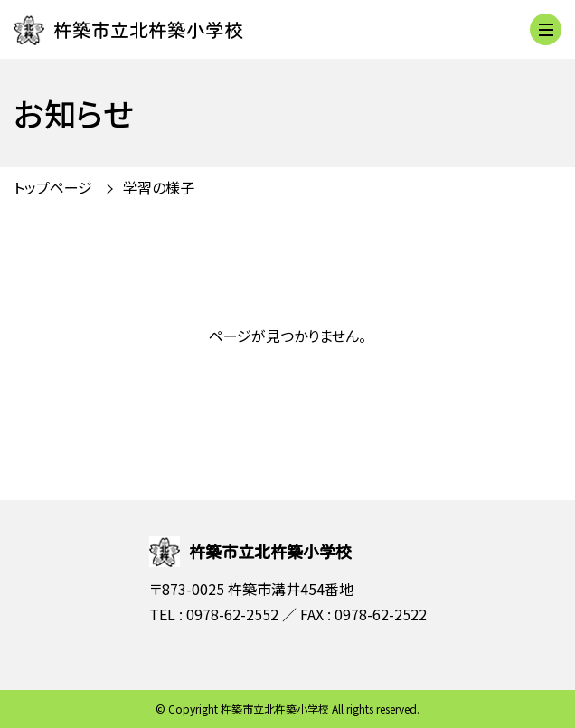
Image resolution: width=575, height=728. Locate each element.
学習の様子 (159, 187)
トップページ (53, 187)
